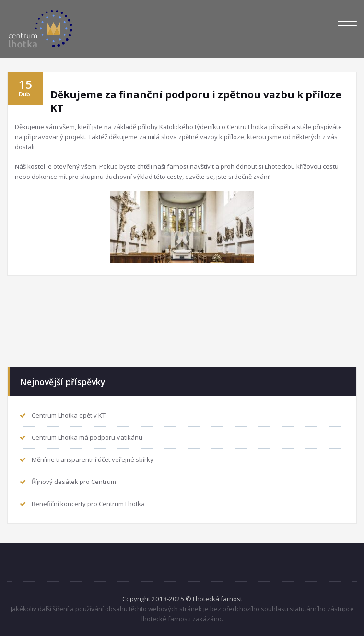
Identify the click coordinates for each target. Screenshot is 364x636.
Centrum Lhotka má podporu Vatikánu (87, 437)
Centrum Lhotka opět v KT (69, 415)
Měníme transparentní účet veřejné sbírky (93, 459)
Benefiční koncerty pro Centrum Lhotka (88, 504)
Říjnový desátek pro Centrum (74, 482)
